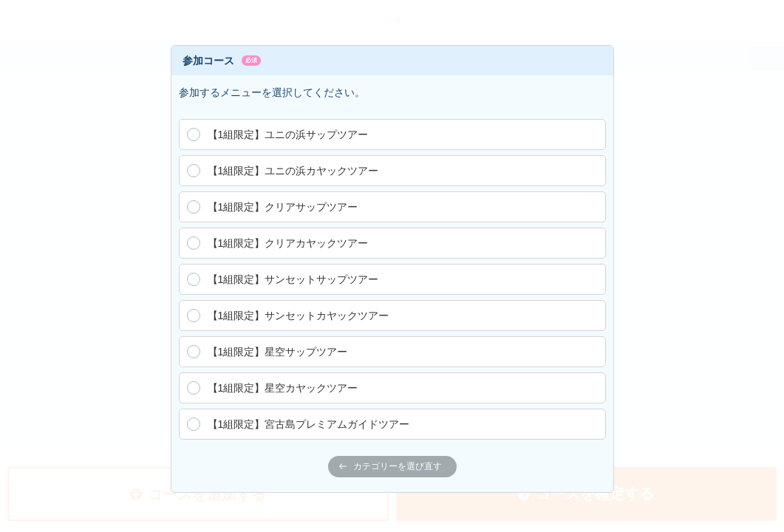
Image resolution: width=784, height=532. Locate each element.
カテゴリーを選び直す (391, 466)
